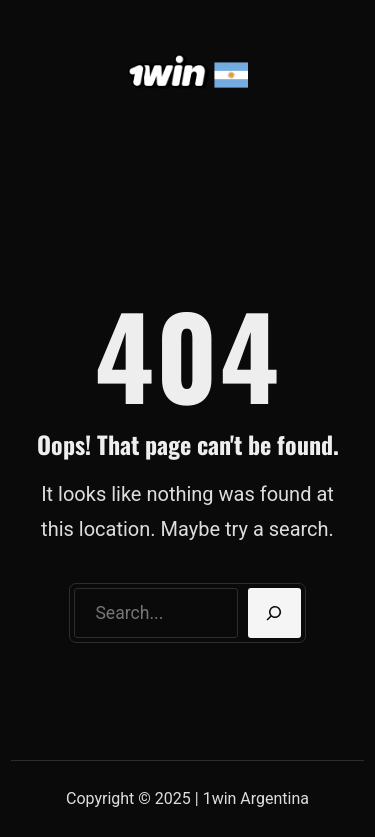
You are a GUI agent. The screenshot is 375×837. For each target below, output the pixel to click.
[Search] (274, 613)
